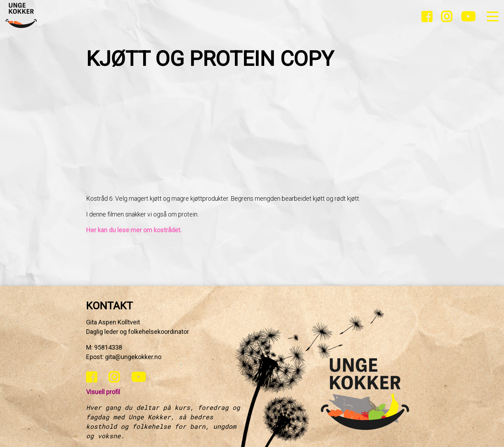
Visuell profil (103, 392)
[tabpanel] (252, 155)
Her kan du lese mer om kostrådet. (134, 230)
